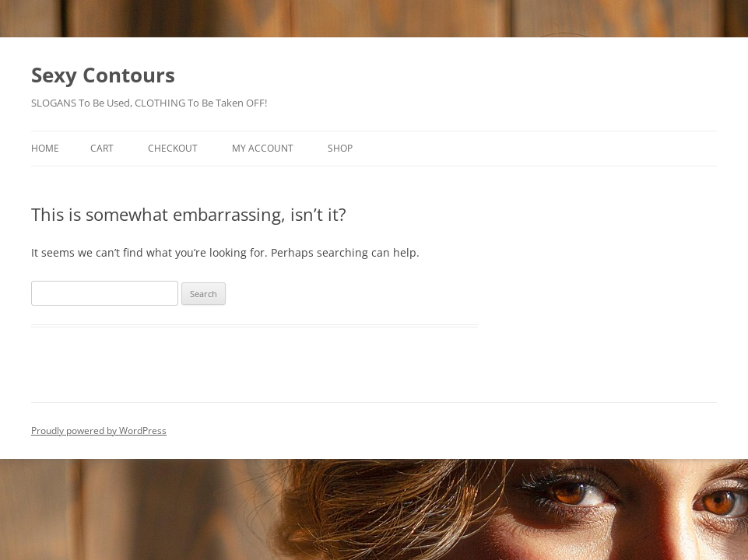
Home (45, 148)
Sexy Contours (103, 75)
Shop (340, 148)
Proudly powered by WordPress (99, 430)
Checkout (173, 148)
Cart (102, 148)
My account (263, 148)
